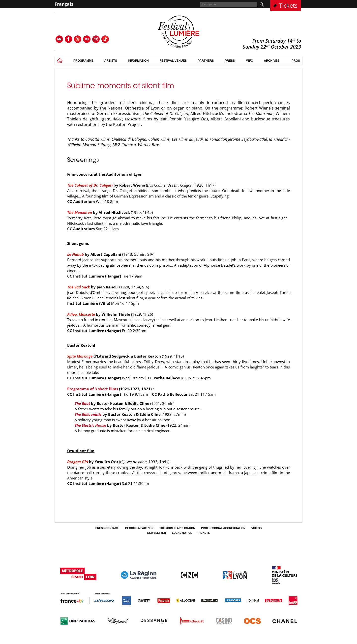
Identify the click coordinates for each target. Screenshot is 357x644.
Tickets (288, 5)
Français (64, 4)
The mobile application (177, 528)
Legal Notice (182, 533)
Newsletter (157, 533)
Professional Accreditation (223, 528)
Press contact (107, 528)
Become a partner (139, 528)
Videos (257, 528)
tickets (204, 533)
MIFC (249, 61)
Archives (272, 61)
